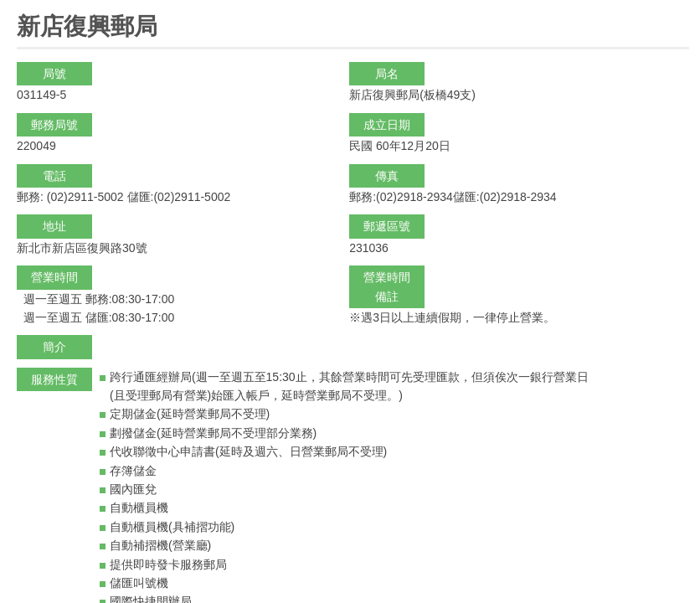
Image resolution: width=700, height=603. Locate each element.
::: (22, 7)
